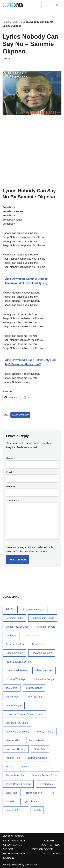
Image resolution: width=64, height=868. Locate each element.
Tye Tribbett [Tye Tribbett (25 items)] (30, 801)
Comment (12, 500)
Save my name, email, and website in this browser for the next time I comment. (30, 549)
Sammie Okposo (20, 415)
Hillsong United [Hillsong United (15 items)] (44, 670)
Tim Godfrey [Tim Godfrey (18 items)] (46, 784)
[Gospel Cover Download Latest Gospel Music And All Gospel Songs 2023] (13, 5)
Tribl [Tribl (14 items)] (53, 793)
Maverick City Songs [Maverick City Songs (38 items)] (17, 732)
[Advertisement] (32, 153)
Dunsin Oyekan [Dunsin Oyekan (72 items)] (14, 653)
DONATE (8, 858)
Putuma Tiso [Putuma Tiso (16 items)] (13, 758)
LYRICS (16, 22)
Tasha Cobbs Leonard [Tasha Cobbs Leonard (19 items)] (18, 784)
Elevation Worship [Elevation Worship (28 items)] (42, 653)
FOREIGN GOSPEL (43, 849)
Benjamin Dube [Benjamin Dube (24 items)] (14, 618)
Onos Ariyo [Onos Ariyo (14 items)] (40, 749)
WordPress (31, 864)
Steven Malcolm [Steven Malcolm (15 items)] (15, 775)
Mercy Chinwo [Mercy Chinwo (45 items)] (45, 732)
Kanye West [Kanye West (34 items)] (13, 697)
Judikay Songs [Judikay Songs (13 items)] (34, 688)
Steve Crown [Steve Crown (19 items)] (29, 766)
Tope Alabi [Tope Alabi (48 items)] (12, 793)
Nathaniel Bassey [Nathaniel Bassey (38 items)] (16, 749)
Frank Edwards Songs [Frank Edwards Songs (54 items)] (18, 662)
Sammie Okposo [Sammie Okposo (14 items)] (38, 758)
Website (11, 486)
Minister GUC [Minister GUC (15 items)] (13, 740)
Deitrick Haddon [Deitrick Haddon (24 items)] (15, 644)
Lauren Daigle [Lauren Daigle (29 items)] (14, 705)
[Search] (48, 5)
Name (10, 458)
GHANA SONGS (13, 845)
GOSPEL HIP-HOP (14, 853)
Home (6, 22)
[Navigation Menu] (32, 5)
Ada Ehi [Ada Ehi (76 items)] (10, 609)
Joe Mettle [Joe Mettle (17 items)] (12, 688)
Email (10, 472)
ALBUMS (49, 841)
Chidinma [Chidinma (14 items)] (11, 635)
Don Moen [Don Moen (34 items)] (38, 644)
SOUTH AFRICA (50, 845)
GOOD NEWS (52, 853)
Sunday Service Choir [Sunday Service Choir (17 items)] (44, 775)
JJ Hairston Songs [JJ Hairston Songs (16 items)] (44, 679)
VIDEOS (8, 849)
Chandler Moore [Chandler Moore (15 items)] (46, 627)
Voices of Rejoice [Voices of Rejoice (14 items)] (15, 810)
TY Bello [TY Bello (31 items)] (10, 801)
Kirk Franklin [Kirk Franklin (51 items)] (35, 697)
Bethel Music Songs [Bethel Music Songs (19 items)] (43, 618)
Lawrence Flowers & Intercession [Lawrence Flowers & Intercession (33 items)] (24, 714)
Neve (6, 864)
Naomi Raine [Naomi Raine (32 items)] (37, 740)
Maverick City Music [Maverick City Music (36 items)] (17, 723)
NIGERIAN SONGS (14, 841)
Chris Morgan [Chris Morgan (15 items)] (32, 635)
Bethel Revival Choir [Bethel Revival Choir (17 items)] (17, 627)
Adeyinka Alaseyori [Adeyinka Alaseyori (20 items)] (34, 609)
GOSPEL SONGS (13, 836)
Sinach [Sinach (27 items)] (10, 766)
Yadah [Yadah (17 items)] (37, 810)
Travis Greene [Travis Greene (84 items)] (34, 793)
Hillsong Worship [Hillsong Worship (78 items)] (15, 679)
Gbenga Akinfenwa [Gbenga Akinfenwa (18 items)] (16, 670)
